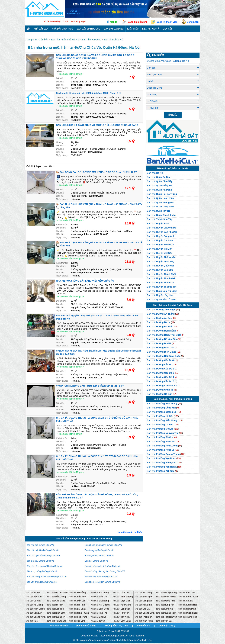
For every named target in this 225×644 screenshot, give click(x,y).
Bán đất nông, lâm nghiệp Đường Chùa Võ (105, 571)
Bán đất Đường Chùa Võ (97, 561)
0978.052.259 (95, 152)
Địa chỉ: (60, 82)
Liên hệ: (60, 85)
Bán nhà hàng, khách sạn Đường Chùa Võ (46, 577)
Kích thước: (62, 225)
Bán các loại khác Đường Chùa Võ (101, 577)
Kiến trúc (133, 29)
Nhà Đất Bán (41, 29)
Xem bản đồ (143, 626)
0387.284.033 (96, 525)
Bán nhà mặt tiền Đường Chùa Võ (43, 550)
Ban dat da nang (114, 29)
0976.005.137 (109, 117)
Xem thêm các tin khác (130, 532)
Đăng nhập (193, 22)
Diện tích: (61, 78)
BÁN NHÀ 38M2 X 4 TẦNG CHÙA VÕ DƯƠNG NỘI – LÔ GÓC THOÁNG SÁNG (97, 125)
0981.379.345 (88, 486)
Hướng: (60, 142)
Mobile (113, 22)
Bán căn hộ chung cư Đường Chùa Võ (45, 566)
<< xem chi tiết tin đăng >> (70, 74)
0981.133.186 (100, 307)
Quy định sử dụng (86, 626)
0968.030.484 (116, 307)
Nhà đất (33, 593)
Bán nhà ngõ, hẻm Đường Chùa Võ (43, 556)
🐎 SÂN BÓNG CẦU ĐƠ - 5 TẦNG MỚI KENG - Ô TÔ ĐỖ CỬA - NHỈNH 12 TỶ (96, 172)
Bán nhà (155, 173)
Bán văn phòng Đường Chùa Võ (42, 582)
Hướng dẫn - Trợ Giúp (116, 626)
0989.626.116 (95, 378)
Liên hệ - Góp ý (151, 29)
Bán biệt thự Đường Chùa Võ (40, 561)
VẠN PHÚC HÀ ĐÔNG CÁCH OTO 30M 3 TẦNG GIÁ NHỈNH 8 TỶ (90, 386)
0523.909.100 (101, 273)
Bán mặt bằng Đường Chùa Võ (99, 556)
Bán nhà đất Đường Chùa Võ (40, 545)
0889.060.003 (93, 117)
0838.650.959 (95, 410)
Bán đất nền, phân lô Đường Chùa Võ (103, 566)
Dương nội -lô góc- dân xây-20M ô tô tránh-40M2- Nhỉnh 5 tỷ (88, 93)
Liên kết (167, 29)
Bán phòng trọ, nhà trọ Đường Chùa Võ (103, 545)
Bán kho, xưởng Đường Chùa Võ (42, 571)
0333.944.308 (96, 196)
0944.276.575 (100, 85)
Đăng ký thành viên (167, 22)
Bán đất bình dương (88, 29)
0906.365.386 (94, 448)
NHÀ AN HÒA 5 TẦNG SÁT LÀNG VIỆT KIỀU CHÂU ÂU (85, 281)
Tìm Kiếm (173, 115)
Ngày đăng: (62, 88)
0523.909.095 (101, 234)
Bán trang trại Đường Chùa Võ (99, 550)
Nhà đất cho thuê (62, 29)
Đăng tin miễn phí (137, 22)
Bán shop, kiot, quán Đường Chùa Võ (102, 582)
